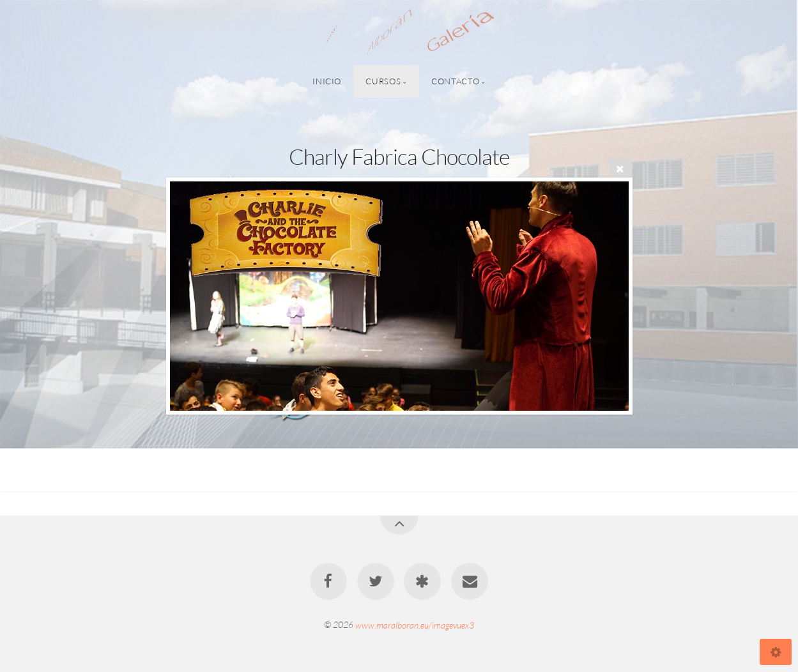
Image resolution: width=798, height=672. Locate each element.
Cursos (383, 81)
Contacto (455, 81)
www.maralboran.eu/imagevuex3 (415, 624)
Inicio (327, 81)
